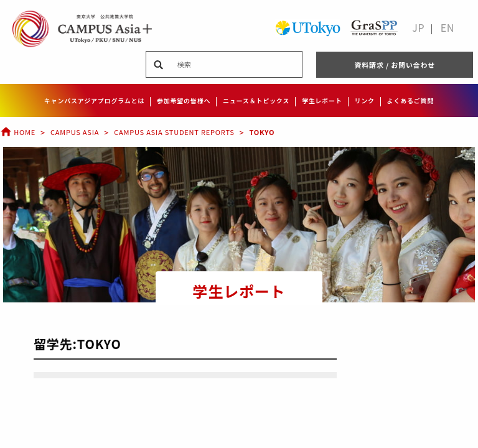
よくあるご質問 (411, 100)
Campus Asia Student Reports (174, 132)
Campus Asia (75, 132)
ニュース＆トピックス (256, 100)
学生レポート (322, 100)
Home (18, 132)
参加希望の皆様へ (184, 100)
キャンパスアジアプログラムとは (94, 100)
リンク (364, 100)
